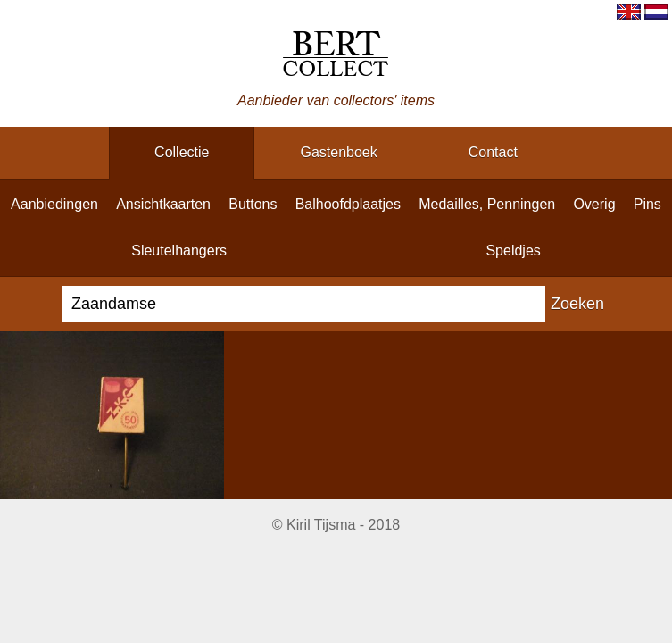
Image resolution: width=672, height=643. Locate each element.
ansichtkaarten (163, 204)
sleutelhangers (179, 251)
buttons (253, 204)
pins (647, 204)
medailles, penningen (487, 204)
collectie (182, 152)
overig (594, 204)
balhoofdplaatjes (348, 204)
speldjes (513, 251)
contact (493, 152)
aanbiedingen (54, 204)
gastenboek (338, 152)
